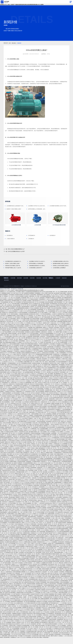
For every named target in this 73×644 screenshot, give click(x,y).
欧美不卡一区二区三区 (22, 604)
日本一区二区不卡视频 (32, 604)
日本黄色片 (57, 423)
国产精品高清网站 (33, 464)
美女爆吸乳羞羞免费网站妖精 (11, 548)
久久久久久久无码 (67, 336)
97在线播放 (5, 526)
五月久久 (70, 599)
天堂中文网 (45, 582)
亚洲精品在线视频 (36, 369)
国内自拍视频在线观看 (15, 350)
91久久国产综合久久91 (16, 299)
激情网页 (18, 503)
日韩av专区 (24, 567)
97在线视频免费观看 (61, 596)
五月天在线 (25, 515)
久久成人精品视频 (11, 549)
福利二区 (29, 304)
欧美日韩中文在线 (41, 594)
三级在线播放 (60, 590)
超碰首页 (59, 508)
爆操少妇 (43, 458)
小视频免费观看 (38, 375)
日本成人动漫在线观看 (38, 394)
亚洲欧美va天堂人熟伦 (59, 634)
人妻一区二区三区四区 (18, 435)
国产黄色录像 (45, 566)
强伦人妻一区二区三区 (47, 321)
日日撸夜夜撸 (29, 342)
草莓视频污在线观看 (50, 304)
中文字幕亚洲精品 (60, 545)
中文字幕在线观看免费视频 (57, 456)
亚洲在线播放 (3, 485)
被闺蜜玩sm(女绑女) (60, 566)
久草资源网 (38, 599)
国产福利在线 (23, 622)
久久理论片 (8, 329)
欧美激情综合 (12, 593)
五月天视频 (37, 573)
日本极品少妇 (19, 415)
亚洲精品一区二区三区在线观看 (17, 453)
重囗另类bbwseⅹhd (13, 427)
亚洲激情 (29, 307)
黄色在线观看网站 (6, 408)
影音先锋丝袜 (51, 570)
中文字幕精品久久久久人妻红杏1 (9, 450)
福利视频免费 (27, 439)
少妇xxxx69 (4, 400)
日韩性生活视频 (20, 321)
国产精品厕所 (28, 579)
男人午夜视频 (24, 307)
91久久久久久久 (20, 549)
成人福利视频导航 (45, 369)
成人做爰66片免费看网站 (35, 338)
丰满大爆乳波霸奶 (16, 310)
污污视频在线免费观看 (44, 383)
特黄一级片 (44, 593)
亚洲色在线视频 (45, 575)
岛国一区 (36, 424)
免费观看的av (66, 503)
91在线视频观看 (42, 497)
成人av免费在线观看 (63, 348)
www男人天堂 (67, 479)
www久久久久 (45, 406)
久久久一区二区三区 (68, 460)
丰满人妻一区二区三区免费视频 (36, 555)
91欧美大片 (58, 585)
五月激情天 (30, 576)
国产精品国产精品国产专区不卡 (50, 539)
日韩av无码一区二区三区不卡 (10, 375)
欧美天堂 (27, 412)
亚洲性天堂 (5, 390)
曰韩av (66, 575)
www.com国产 (68, 545)
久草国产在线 (54, 499)
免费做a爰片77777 (24, 572)
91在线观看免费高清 (33, 318)
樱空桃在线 (9, 372)
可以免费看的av (10, 396)
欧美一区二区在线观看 (37, 362)
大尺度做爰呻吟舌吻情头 (37, 354)
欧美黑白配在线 (51, 415)
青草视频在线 (39, 405)
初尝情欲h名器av (63, 441)
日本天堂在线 (62, 564)
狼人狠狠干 (9, 566)
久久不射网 (17, 466)
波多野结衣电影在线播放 (39, 524)
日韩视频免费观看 (12, 369)
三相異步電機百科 (12, 239)
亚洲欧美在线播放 (44, 326)
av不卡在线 (11, 609)
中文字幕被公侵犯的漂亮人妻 (31, 609)
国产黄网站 (33, 499)
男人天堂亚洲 (50, 399)
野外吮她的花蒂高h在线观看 (47, 505)
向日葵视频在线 (36, 494)
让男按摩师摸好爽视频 (66, 467)
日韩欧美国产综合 (67, 511)
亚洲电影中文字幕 (43, 481)
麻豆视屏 (48, 642)
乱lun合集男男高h (29, 627)
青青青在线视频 (69, 602)
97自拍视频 (5, 406)
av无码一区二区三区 (56, 408)
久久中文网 (12, 341)
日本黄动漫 (68, 494)
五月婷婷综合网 (35, 642)
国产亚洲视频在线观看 (45, 453)
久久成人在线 (37, 549)
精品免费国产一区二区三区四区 (21, 356)
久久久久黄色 (14, 487)
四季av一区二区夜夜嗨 (26, 329)
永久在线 (35, 610)
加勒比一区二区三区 (48, 457)
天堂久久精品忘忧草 (52, 414)
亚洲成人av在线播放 (15, 545)
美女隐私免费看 (8, 342)
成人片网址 (35, 509)
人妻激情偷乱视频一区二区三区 (49, 615)
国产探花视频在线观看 (48, 381)
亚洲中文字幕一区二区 (61, 405)
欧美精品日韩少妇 (23, 333)
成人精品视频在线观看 (28, 378)
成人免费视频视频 (28, 388)
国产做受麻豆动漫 (40, 557)
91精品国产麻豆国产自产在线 (37, 600)
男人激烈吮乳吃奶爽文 (32, 506)
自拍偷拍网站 (42, 493)
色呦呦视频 (51, 600)
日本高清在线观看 (35, 445)
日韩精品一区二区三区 (62, 397)
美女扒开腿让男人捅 (5, 594)
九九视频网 (43, 569)
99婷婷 (16, 479)
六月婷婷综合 (17, 357)
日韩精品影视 (38, 596)
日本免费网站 (39, 621)
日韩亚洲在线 (5, 622)
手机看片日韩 (6, 478)
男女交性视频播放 (27, 509)
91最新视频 (46, 405)
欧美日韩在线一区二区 (60, 618)
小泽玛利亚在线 (69, 351)
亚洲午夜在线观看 (58, 308)
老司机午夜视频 (69, 320)
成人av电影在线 (21, 363)
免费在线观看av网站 (59, 558)
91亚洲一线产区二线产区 (48, 558)
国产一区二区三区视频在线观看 (60, 298)
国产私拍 (34, 643)
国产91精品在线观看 (35, 324)
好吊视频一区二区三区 (68, 338)
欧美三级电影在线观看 (31, 622)
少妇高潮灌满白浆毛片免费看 (61, 563)
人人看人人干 (8, 603)
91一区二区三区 (35, 304)
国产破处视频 (36, 640)
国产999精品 (18, 366)
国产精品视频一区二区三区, (40, 378)
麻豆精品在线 (9, 621)
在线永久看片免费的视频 (61, 591)
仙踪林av (14, 628)
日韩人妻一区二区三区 (44, 633)
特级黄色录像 (19, 475)
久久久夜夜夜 (25, 383)
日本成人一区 (64, 393)
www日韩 (54, 485)
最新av (34, 508)
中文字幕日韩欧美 (12, 359)
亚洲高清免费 (16, 365)
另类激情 (61, 554)
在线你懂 (69, 427)
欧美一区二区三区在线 (60, 570)
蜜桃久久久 (15, 403)
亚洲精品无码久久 (6, 463)
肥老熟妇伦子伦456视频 (42, 607)
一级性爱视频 (27, 456)
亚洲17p (5, 618)
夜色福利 (11, 353)
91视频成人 (31, 424)
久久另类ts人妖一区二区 (51, 454)
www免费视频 (53, 597)
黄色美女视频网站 (57, 607)
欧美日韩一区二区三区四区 (34, 515)
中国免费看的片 (42, 305)
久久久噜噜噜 (41, 464)
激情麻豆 (56, 622)
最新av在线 (65, 365)
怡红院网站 (33, 365)
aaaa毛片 (55, 511)
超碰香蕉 (31, 517)
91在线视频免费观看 (41, 499)
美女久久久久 (36, 517)
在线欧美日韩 (12, 390)
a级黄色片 (31, 335)
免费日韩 (19, 383)
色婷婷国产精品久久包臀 (41, 590)
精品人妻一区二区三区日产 (51, 387)
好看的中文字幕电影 (67, 353)
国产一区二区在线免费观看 (13, 634)
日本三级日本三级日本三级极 (56, 383)
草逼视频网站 (38, 299)
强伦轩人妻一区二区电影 (7, 451)
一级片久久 (28, 347)
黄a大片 (57, 542)
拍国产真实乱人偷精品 (18, 456)
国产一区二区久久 (4, 430)
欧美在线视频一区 (44, 491)
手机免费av (18, 472)
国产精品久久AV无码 (30, 393)
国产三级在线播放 (62, 378)
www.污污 (53, 311)
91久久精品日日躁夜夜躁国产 (35, 406)
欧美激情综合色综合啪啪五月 (10, 555)
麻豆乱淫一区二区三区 (9, 479)
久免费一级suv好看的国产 (32, 481)
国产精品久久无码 (61, 533)
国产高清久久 (24, 454)
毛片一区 (5, 549)
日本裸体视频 (32, 466)
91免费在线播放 (10, 520)
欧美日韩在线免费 (51, 433)
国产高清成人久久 (20, 485)
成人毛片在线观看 (56, 493)
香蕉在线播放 (27, 374)
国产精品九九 (8, 506)
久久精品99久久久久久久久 (8, 368)
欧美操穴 (3, 603)
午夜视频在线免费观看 (64, 424)
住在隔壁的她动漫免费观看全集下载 (34, 298)
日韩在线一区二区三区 (35, 458)
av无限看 (11, 543)
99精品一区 (35, 403)
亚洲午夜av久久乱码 (53, 572)
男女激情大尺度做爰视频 (31, 473)
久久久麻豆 (5, 366)
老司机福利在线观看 (41, 366)
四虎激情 (45, 362)
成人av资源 (55, 463)
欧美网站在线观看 (11, 402)
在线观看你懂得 (52, 312)
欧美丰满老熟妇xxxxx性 (23, 487)
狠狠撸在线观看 (23, 534)
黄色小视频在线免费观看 (44, 604)
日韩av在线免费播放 (65, 588)
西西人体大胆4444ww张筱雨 (9, 563)
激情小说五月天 (48, 372)
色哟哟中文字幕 (12, 330)
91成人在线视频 (56, 321)
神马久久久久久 (26, 341)
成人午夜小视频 (12, 406)
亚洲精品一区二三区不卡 (9, 302)
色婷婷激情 (42, 304)
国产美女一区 (51, 442)
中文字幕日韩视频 (12, 509)
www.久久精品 (5, 572)
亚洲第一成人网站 (38, 476)
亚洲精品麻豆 (10, 357)
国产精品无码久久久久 (63, 624)
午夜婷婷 (10, 454)
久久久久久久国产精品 (33, 383)
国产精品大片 (57, 399)
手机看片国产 (25, 360)
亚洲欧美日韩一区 (64, 344)
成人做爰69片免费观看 (17, 469)
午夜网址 (38, 569)
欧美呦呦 (42, 543)
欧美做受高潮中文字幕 (30, 490)
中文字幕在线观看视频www (62, 368)
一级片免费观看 (18, 457)
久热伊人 (69, 622)
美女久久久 (3, 323)
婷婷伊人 (16, 438)
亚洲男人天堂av (56, 457)
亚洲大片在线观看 (4, 503)
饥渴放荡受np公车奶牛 (30, 397)
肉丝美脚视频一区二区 (8, 315)
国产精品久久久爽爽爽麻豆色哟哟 (8, 321)
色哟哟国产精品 (61, 320)
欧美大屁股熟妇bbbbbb (66, 523)
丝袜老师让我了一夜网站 (6, 612)
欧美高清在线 (8, 307)
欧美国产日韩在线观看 (40, 554)
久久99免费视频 (57, 451)
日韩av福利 (23, 396)
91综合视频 (14, 393)
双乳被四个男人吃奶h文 (22, 394)
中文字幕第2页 (16, 554)
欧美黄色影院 (19, 406)
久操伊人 (18, 618)
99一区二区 (50, 587)
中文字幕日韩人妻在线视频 (62, 476)
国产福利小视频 (29, 546)
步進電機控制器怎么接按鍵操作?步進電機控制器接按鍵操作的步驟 (14, 206)
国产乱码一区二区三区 (66, 607)
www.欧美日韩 (62, 509)
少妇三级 (19, 369)
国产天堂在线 (34, 374)
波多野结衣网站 (22, 423)
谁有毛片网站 (22, 526)
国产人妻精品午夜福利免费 (29, 625)
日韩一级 (48, 456)
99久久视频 (11, 637)
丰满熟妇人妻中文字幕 (37, 478)
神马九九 (70, 315)
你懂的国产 (11, 575)
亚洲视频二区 (40, 622)
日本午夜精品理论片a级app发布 (62, 518)
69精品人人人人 (15, 570)
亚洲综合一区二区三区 (27, 640)
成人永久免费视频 (62, 631)
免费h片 (23, 298)
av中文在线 (48, 561)
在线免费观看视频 (48, 464)
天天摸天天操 (12, 424)
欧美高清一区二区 (19, 488)
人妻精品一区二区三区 (29, 345)
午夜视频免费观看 (12, 394)
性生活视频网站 (52, 584)
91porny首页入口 (8, 403)
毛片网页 (26, 569)
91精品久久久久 (38, 323)
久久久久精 (18, 344)
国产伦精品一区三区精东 (8, 517)
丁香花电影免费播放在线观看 (52, 342)
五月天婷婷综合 (36, 430)
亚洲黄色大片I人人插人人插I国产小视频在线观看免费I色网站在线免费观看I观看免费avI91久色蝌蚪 (22, 5)
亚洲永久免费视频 (39, 551)
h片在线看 (26, 585)
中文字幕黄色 (18, 482)
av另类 (37, 490)
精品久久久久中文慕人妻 (30, 511)
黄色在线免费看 (41, 396)
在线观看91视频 (49, 396)
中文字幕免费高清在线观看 (17, 436)
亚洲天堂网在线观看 (55, 581)
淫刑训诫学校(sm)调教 (55, 506)
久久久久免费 (14, 380)
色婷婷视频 (38, 470)
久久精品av (67, 385)
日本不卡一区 (29, 479)
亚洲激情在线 (56, 360)
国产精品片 (50, 470)
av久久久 (33, 329)
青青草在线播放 (14, 320)
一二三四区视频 (63, 609)
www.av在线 (54, 378)
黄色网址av (44, 399)
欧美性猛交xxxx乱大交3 (16, 409)
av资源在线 (43, 342)
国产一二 (56, 554)
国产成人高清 (45, 448)
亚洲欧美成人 (46, 621)
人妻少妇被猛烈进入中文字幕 (20, 590)
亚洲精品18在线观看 (34, 363)
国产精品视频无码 (44, 628)
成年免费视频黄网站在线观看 (22, 314)
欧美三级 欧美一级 (11, 345)
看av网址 (36, 521)
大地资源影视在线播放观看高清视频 (43, 485)
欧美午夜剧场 (17, 417)
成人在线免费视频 (20, 412)
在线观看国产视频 (60, 341)
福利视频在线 (42, 454)
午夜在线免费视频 (11, 533)
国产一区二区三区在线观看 (67, 585)
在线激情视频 (19, 533)
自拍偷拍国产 (19, 523)
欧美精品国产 (55, 424)
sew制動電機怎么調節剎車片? (37, 273)
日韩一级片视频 (29, 384)
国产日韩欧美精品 (27, 533)
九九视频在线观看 (53, 447)
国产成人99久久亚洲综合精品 (56, 576)
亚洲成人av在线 (5, 360)
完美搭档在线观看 (20, 390)
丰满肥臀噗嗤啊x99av (60, 549)
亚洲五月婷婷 (47, 484)
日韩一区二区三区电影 (42, 511)
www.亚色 (48, 499)
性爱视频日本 (26, 458)
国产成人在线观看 (5, 467)
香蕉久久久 (55, 509)
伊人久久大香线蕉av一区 (30, 321)
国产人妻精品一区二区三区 (56, 318)
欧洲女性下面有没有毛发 (43, 447)
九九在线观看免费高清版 (46, 302)
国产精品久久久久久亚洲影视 (35, 475)
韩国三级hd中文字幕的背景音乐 (8, 458)
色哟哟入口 (55, 473)
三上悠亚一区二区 (23, 317)
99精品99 (22, 357)
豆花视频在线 (39, 591)
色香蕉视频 (44, 563)
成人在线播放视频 (22, 639)
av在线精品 (11, 466)
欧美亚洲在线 (48, 557)
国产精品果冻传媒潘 (39, 502)
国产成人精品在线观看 (47, 298)
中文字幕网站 (16, 354)
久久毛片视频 (33, 330)
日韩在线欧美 (40, 530)
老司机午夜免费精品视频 (66, 321)
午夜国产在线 (44, 579)
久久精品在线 (57, 505)
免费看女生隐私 (55, 372)
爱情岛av (11, 411)
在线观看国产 (9, 442)
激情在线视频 (52, 368)
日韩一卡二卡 (69, 378)
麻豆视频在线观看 (23, 427)
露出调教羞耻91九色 (58, 380)
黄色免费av (57, 333)
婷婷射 (13, 344)
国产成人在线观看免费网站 (40, 496)
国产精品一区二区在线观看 (15, 308)
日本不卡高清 (25, 327)
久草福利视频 (58, 621)
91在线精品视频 (4, 435)
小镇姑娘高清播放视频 (24, 320)
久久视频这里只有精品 (67, 488)
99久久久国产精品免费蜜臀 (64, 330)
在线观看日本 (5, 385)
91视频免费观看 (23, 561)
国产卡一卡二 (28, 478)
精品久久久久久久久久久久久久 (26, 371)
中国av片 (6, 602)
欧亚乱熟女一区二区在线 (6, 521)
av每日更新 (61, 639)
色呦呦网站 (65, 314)
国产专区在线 (58, 435)
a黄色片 (18, 563)
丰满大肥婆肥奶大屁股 (21, 481)
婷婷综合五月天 (4, 359)
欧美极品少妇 (5, 318)
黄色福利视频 (12, 503)
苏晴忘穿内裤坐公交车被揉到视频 (21, 564)
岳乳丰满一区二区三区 (8, 356)
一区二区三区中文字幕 (16, 640)
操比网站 (49, 378)
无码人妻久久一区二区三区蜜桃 (27, 554)
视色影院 (66, 615)
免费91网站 (32, 302)
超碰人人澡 (15, 423)
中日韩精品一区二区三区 (50, 394)
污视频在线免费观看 (6, 399)
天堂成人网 (35, 429)
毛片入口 (8, 581)
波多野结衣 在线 (57, 470)
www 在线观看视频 (64, 453)
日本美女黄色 (44, 515)
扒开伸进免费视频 (11, 610)
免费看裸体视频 (42, 311)
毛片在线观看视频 (43, 460)
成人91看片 (47, 402)
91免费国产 (46, 625)
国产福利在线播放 (7, 569)
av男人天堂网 (45, 299)
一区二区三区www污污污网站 (64, 454)
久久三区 (23, 627)
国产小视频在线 (43, 461)
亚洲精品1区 (14, 441)
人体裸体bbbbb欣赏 (45, 494)
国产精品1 (56, 487)
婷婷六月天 (6, 415)
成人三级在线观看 (37, 558)
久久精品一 (46, 476)
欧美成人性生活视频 (30, 385)
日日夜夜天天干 (5, 350)
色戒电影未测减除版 (20, 552)
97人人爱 (25, 406)
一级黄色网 (34, 484)
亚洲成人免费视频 (31, 561)
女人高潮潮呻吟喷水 (47, 347)
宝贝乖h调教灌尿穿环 (56, 436)
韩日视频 (20, 642)
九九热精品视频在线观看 (14, 602)
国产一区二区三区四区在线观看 (57, 479)
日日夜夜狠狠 (69, 572)
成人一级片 (33, 457)
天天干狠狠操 (18, 499)
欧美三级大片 (50, 423)
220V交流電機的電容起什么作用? (63, 252)
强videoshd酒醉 (61, 429)
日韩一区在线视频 (24, 496)
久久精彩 (23, 433)
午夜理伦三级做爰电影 (44, 350)
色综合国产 (6, 497)
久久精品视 (52, 542)
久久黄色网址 (6, 453)
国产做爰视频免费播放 (25, 336)
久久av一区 (63, 520)
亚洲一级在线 (52, 491)
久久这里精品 (52, 476)
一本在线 (23, 563)
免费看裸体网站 (55, 371)
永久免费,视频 (7, 567)
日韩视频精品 (70, 394)
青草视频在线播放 (16, 307)
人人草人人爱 (54, 561)
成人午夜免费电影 (29, 351)
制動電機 (32, 284)
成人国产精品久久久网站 (39, 545)
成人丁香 (53, 469)
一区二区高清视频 (19, 368)
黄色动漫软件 (24, 362)
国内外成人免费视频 (45, 430)
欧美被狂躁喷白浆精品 (68, 633)
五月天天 (45, 555)
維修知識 (64, 284)
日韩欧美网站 (36, 491)
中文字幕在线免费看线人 (46, 320)
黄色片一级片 (53, 575)
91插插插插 (22, 354)
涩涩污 (34, 557)
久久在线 (27, 531)
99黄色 (33, 409)
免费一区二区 (19, 341)
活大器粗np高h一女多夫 (7, 613)
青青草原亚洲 (9, 365)
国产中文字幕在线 (15, 336)
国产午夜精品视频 (41, 537)
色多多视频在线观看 (52, 412)
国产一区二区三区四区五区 (50, 418)
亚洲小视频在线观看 (59, 460)
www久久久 (51, 435)
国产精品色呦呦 (62, 572)
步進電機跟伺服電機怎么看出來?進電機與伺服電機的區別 (57, 206)
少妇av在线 (21, 374)
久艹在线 (46, 622)
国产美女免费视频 (54, 604)
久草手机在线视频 (14, 374)
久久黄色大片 (66, 584)
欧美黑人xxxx (47, 411)
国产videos (18, 402)
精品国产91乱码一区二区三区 (51, 530)
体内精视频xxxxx (14, 594)
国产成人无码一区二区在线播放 (16, 439)
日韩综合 (51, 384)
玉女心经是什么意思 (45, 517)
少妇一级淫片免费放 (67, 411)
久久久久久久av (4, 609)
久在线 (61, 579)
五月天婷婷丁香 (31, 432)
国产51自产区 (5, 333)
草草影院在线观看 (31, 590)
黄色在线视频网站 (4, 301)
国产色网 (53, 500)
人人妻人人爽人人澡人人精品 (58, 524)
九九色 (29, 505)
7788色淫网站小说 (34, 442)
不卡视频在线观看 (66, 435)
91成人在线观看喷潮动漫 (50, 374)
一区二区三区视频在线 (28, 491)
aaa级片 (10, 435)
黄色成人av (59, 478)
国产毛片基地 (62, 494)
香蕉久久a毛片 (64, 399)
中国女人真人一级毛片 (55, 536)
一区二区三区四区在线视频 (38, 518)
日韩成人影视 (41, 418)
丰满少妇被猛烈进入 (19, 530)
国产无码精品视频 (8, 496)
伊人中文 (34, 332)
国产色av (40, 603)
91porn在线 (22, 636)
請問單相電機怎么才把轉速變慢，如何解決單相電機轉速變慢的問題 (36, 209)
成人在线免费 (38, 312)
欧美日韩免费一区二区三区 (52, 569)
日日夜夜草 (24, 621)
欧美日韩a (63, 333)
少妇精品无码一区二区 (49, 390)
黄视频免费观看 (58, 488)
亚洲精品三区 (11, 445)
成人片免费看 (47, 314)
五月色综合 (43, 377)
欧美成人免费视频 (50, 527)
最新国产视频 (59, 338)
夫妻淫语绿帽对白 (43, 414)
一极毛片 (4, 566)
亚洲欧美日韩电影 (6, 336)
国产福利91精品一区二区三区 (51, 348)
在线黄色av (66, 496)
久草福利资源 (62, 442)
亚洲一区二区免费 (34, 368)
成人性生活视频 (8, 554)
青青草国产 (51, 333)
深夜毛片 (19, 324)
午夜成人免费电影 (60, 500)
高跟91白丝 (63, 427)
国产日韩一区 (13, 464)
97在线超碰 (58, 350)
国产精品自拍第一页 (40, 385)
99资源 (17, 385)
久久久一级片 (22, 384)
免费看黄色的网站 (14, 497)
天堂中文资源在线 (64, 552)
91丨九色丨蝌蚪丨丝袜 (8, 534)
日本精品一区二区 (26, 409)
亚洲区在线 (27, 390)
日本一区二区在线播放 (5, 607)
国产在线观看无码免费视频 (28, 299)
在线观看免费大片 (20, 581)
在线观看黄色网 (18, 305)
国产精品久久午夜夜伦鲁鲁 (31, 530)
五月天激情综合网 (11, 298)
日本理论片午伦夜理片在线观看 (61, 384)
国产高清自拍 (27, 301)
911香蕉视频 (42, 624)
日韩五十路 (64, 514)
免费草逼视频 (16, 636)
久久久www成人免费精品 (62, 597)
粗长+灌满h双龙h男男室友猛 (28, 588)
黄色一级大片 (55, 332)
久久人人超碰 (13, 360)
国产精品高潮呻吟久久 (30, 599)
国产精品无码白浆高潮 (27, 308)
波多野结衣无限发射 (13, 414)
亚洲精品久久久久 (4, 317)
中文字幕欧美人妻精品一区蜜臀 (19, 603)
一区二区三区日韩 (52, 351)
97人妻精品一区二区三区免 (23, 348)
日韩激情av (7, 397)
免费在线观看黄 (11, 314)
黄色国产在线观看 (41, 610)
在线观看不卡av (28, 332)
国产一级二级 (24, 602)
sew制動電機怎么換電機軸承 (60, 273)
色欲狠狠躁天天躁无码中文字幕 (53, 427)
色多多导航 (51, 299)
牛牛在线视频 (32, 470)
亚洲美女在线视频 (51, 496)
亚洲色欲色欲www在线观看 (48, 359)
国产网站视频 (3, 447)
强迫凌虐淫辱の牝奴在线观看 (21, 633)
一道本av (52, 430)
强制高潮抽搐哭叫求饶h (60, 475)
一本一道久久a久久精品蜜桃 (14, 304)
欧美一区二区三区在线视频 (38, 308)
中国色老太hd (56, 587)
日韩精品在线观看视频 (49, 357)
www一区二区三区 (22, 643)
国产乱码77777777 (36, 505)
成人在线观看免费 (8, 391)
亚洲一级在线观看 (30, 476)
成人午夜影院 (69, 429)
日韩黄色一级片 (44, 391)
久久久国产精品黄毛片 (16, 600)
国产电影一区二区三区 (66, 484)
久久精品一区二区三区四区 (65, 517)
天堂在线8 (32, 485)
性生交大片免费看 (20, 330)
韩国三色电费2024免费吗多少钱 (55, 363)
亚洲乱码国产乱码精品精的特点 (48, 503)
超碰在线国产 (60, 615)
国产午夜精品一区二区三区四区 (54, 636)
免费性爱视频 (50, 482)
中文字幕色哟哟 (21, 393)
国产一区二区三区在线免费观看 (25, 429)
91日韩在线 (63, 472)
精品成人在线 (36, 344)
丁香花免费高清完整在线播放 (36, 381)
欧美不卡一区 (37, 634)
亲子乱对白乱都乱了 (32, 427)
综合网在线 (9, 311)
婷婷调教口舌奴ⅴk (52, 514)
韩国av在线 (15, 378)
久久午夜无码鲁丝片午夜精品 (13, 447)
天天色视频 (18, 298)
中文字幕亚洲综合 (61, 323)
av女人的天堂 (69, 333)
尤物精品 (50, 473)
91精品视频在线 (65, 408)
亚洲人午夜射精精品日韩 (50, 534)
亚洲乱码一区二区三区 (36, 450)
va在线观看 (61, 578)
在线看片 (51, 450)
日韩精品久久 (61, 406)
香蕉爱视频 (20, 375)
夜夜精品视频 (36, 342)
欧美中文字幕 (36, 453)
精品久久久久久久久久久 (60, 366)
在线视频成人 (40, 523)
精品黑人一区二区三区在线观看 (21, 536)
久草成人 (68, 329)
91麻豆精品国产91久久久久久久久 (40, 307)
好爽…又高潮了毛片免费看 (21, 593)
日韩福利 (22, 350)
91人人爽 (23, 591)
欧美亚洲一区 (56, 551)
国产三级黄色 (38, 415)
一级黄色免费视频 (35, 420)
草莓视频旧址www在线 (19, 502)
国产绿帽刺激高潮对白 (67, 304)
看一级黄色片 (65, 603)
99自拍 (40, 388)
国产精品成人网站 (68, 463)
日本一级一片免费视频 (34, 482)
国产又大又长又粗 (48, 543)
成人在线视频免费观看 (31, 405)
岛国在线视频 (68, 634)
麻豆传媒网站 (51, 307)
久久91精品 (35, 636)
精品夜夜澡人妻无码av (11, 512)
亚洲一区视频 (22, 594)
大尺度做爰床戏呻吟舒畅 (31, 637)
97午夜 (38, 330)
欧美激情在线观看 (19, 301)
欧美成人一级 (43, 330)
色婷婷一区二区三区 (40, 561)
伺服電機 (39, 284)
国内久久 (39, 359)
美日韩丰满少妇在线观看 (26, 447)
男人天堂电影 (15, 335)
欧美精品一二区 (52, 338)
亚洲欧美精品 (4, 587)
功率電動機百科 (33, 236)
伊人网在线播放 (21, 551)
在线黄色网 (60, 463)
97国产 (29, 454)
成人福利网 (16, 534)
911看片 (14, 338)
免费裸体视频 (36, 351)
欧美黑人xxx (8, 436)
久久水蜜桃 (63, 506)
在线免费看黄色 (44, 351)
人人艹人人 (48, 548)
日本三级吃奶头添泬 (30, 551)
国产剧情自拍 (69, 594)
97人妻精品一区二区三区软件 (24, 450)
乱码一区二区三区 (29, 453)
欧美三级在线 (6, 604)
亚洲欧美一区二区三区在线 (10, 383)
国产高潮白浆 (18, 323)
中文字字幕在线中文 (44, 597)
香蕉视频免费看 (6, 585)
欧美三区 (45, 606)
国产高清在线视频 (20, 338)
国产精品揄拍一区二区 (54, 326)
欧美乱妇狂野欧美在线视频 (51, 630)
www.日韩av (54, 624)
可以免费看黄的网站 (60, 433)
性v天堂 (60, 633)
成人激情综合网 (26, 537)
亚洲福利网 (6, 527)
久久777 (17, 610)
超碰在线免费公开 (57, 324)
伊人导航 (37, 302)
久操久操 (19, 339)
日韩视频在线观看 (61, 412)
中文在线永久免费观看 (32, 497)
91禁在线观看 (22, 476)
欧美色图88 (62, 305)
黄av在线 (41, 585)
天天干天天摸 (69, 520)
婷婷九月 (46, 384)
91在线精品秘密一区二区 (66, 540)
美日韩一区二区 (22, 479)
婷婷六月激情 (23, 342)
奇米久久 (41, 640)
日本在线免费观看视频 (28, 469)
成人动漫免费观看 (32, 315)
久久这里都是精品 (52, 508)
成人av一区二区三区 (65, 546)
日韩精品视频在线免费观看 (28, 415)
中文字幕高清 (40, 484)
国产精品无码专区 (66, 396)
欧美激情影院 (69, 357)
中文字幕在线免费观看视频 (63, 537)
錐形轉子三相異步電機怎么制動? (14, 209)
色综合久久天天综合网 (41, 353)
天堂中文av (8, 624)
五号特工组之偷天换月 (37, 400)
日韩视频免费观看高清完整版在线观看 (44, 360)
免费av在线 (14, 429)
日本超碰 (32, 527)
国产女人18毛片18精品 (61, 317)
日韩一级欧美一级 (57, 396)
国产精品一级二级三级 (48, 526)
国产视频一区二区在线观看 (28, 323)
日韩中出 (16, 560)
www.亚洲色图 (25, 408)
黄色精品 (27, 302)
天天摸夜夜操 (67, 391)
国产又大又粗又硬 (36, 579)
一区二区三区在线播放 (32, 603)
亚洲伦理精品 (33, 301)
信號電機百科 (54, 236)
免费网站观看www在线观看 (30, 548)
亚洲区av (47, 542)
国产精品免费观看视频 (31, 607)
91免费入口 (17, 396)
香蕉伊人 (50, 332)
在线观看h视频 (50, 353)
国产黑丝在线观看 (29, 558)
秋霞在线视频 (64, 451)
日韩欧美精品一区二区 (48, 356)
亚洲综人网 (62, 377)
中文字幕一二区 (15, 596)
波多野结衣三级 (49, 521)
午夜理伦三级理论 (36, 451)
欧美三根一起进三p (13, 616)
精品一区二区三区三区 (52, 429)
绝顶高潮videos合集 (24, 438)
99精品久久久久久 (28, 436)
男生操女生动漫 (51, 315)
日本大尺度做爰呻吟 (13, 317)
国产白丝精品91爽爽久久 (22, 464)
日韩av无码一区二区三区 (6, 596)
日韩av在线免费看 (7, 429)
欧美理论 (66, 307)
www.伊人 (36, 414)
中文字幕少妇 (55, 579)
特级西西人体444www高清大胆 (48, 596)
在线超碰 (56, 578)
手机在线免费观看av (13, 333)
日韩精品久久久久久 (12, 420)
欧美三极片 (16, 418)
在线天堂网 (16, 493)
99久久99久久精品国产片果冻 (46, 344)
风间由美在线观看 (50, 554)
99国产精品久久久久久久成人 (55, 628)
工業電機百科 (33, 239)
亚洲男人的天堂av (56, 302)
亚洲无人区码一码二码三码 (24, 380)
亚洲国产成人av (65, 369)
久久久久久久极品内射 (31, 396)
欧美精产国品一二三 (17, 326)
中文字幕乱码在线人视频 (18, 490)
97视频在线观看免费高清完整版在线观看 (45, 466)
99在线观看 (11, 301)
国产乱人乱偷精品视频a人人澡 (35, 356)
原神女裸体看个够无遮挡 (6, 335)
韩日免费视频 (63, 581)
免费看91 (65, 600)
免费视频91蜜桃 (57, 381)
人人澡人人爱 (41, 552)
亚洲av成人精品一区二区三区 (53, 497)
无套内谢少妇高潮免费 (49, 602)
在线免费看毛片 (29, 357)
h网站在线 (61, 569)
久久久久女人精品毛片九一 (54, 606)
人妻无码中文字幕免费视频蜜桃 (46, 339)
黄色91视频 (65, 621)
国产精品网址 (16, 514)
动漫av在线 (40, 637)
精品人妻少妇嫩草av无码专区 (29, 542)
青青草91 (52, 369)
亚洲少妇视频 (42, 612)
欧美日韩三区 (14, 363)
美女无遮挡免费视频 (19, 332)
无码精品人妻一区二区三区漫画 (55, 336)
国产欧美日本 (4, 634)
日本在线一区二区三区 (51, 533)
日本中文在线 (19, 587)
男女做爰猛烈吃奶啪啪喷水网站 (46, 490)
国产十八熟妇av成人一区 (53, 329)
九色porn (27, 485)
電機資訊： (51, 284)
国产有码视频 (28, 581)
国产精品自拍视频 (64, 347)
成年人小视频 (69, 606)
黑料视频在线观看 (21, 478)
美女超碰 (22, 351)
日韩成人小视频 (35, 454)
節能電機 (26, 284)
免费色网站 (16, 526)
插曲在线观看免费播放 (68, 466)
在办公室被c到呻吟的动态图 (28, 606)
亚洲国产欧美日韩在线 (27, 575)
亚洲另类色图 (16, 496)
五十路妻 (70, 430)
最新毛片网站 (11, 385)
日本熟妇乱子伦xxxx (61, 613)
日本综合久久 (58, 390)
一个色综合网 (41, 509)
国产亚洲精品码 (59, 466)
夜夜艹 (6, 411)
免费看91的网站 (49, 458)
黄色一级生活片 (51, 461)
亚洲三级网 (58, 354)
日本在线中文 (35, 493)
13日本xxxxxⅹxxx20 (45, 573)
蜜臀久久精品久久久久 (49, 445)
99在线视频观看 (10, 524)
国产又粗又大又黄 (11, 472)
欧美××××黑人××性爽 (29, 549)
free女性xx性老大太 (33, 487)
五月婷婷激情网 (39, 625)
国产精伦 (66, 554)
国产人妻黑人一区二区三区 (27, 417)
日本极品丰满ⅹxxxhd (41, 500)
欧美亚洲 (62, 567)
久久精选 (6, 593)
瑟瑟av (54, 432)
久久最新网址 (44, 549)
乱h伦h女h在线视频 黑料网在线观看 (51, 567)
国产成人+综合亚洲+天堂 (34, 570)
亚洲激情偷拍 (53, 573)
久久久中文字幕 (16, 372)
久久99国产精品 (24, 377)
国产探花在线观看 (62, 561)
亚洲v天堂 (19, 360)
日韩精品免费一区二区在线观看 (51, 639)
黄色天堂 (57, 442)
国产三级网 (69, 442)
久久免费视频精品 (64, 360)
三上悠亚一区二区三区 (8, 494)
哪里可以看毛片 (55, 642)
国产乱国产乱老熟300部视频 (59, 421)
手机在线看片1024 (11, 579)
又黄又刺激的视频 (42, 429)
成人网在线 (10, 417)
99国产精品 (28, 354)
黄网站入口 (46, 333)
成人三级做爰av (26, 457)
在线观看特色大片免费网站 (67, 457)
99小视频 (11, 526)
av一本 (58, 432)
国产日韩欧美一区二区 (30, 560)
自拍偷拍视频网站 (25, 310)
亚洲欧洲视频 (27, 368)
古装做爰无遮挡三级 (64, 326)
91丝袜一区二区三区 (23, 335)
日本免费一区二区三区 (19, 615)
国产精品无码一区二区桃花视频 (34, 613)
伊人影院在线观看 (4, 353)
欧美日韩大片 (56, 540)
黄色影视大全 (67, 639)
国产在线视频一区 (54, 441)
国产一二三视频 (55, 347)
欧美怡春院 (37, 543)
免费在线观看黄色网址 (66, 582)
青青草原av (30, 448)
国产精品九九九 (43, 363)
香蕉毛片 (38, 377)
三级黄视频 (30, 333)
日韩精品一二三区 (9, 493)
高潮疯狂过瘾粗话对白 (63, 539)
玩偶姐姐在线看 (61, 531)
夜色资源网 (7, 363)
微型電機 (45, 284)
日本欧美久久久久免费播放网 (30, 435)
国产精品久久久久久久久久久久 (44, 444)
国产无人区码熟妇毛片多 (35, 310)
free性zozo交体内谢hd (24, 365)
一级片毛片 (10, 502)
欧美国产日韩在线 (30, 566)
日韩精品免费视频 (43, 487)
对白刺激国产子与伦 (20, 508)
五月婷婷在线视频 (45, 341)
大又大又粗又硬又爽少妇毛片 (64, 418)
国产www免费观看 (40, 397)
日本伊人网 (36, 624)
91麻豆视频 (56, 356)
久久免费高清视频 (45, 441)
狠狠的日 (51, 622)
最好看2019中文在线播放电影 (31, 460)
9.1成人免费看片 (60, 438)
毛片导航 (32, 631)
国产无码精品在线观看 (26, 400)
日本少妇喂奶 (66, 478)
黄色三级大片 (40, 639)
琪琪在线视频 (44, 470)
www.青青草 (25, 424)
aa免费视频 (54, 439)
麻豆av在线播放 (43, 412)
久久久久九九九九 (11, 587)
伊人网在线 (44, 388)
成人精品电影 (51, 585)
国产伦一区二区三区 (26, 630)
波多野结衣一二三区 (45, 512)
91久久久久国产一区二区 (60, 339)
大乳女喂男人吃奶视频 (68, 318)
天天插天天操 (5, 575)
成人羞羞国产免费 (46, 371)
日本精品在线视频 (9, 615)
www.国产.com (11, 482)
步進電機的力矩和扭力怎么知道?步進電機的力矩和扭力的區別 (36, 206)
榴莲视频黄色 (40, 301)
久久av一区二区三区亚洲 (45, 345)
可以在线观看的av (54, 564)
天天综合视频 (50, 515)
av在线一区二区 (18, 445)
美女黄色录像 (3, 610)
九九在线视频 (22, 385)
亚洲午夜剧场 (13, 539)
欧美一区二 (42, 387)
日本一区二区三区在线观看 (48, 475)
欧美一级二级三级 (52, 388)
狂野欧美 (32, 312)
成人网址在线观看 (6, 597)
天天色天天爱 (63, 432)
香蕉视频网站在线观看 (26, 369)
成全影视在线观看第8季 (15, 381)
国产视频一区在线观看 (19, 558)
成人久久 (10, 551)
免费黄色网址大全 (20, 397)
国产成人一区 (12, 366)
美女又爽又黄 (27, 375)
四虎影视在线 (12, 508)
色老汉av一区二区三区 (49, 616)
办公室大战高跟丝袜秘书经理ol (29, 366)
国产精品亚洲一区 (10, 323)
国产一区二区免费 (23, 506)
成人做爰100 (48, 631)
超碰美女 (45, 329)
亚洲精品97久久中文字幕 (37, 539)
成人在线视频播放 (48, 551)
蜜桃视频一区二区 (26, 578)
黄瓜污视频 (39, 643)
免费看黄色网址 (8, 433)
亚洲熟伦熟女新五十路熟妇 (32, 552)
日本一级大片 (20, 509)
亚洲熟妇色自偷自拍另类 (65, 527)
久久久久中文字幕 (9, 560)
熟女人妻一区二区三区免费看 (35, 582)
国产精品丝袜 (65, 470)
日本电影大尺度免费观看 (41, 588)
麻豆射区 (29, 451)
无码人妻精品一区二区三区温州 (63, 469)
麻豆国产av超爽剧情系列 (30, 353)
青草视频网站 (62, 371)
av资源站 (61, 612)
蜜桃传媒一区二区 (55, 557)
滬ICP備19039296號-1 (64, 292)
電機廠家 (23, 292)
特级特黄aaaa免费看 (40, 317)
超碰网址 (32, 421)
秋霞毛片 (49, 436)
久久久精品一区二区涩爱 (35, 536)
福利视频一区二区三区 (18, 353)
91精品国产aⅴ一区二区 (46, 467)
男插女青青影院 (64, 362)
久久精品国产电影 (11, 485)
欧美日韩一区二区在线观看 (13, 351)
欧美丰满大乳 (16, 342)
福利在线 (16, 451)
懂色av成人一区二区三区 (44, 506)
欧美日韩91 (25, 305)
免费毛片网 (7, 448)
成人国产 (47, 479)
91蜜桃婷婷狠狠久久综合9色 (58, 385)
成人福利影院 (58, 304)
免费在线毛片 (44, 338)
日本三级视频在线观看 (34, 531)
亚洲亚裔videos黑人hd (14, 318)
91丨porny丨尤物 (62, 622)
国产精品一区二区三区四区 (15, 430)
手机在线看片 (40, 411)
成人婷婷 (46, 640)
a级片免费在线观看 (52, 481)
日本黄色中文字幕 (57, 603)
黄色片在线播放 (58, 600)
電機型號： (6, 284)
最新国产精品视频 (12, 339)
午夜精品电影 (13, 604)
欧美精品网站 (58, 640)
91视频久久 (46, 318)
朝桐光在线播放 (25, 381)
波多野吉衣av (22, 414)
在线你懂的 (44, 415)
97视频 (19, 582)
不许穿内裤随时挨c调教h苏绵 (14, 529)
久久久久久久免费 (50, 594)
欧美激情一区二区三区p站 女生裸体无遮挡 (47, 327)
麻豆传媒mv (3, 396)
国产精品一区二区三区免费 (8, 499)
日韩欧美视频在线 (20, 511)
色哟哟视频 (3, 579)
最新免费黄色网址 (32, 523)
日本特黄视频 (25, 517)
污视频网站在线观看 (15, 377)
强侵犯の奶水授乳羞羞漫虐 (46, 324)
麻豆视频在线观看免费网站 (63, 534)
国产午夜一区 (67, 341)
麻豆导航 (59, 514)
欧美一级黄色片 (20, 345)
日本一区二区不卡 (17, 433)
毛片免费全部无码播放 (8, 625)
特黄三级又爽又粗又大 (10, 511)
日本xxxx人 (21, 548)
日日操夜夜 (68, 549)
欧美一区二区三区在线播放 (52, 612)
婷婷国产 (38, 508)
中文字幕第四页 (13, 484)
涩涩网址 (4, 515)
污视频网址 (48, 624)
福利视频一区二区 (26, 339)
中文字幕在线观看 (27, 642)
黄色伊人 (20, 378)
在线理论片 (69, 299)
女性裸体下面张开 (6, 384)
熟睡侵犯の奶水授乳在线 (50, 397)
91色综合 (12, 536)
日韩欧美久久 (64, 505)
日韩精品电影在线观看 (68, 458)
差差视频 (27, 338)
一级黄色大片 (26, 421)
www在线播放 (59, 503)
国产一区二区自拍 (37, 448)
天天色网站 (56, 375)
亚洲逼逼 (46, 600)
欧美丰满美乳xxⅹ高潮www (48, 546)
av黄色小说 (3, 561)
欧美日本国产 (9, 326)
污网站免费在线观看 (63, 599)
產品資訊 (14, 43)
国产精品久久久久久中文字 (24, 616)
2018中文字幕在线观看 (46, 469)
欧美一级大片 (14, 624)
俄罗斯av (42, 314)
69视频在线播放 (13, 467)
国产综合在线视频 (17, 613)
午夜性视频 (38, 512)
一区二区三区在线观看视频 (22, 612)
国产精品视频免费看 (48, 421)
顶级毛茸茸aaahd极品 (40, 631)
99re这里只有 (22, 560)
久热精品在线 (10, 305)
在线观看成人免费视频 (51, 420)
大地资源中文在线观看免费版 (23, 631)
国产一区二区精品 (39, 348)
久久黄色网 (27, 527)
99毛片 (56, 301)
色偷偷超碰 (29, 467)
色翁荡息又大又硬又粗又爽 (36, 488)
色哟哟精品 (29, 643)
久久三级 (64, 414)
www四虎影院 (21, 531)
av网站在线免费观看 (12, 518)
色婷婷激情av (33, 537)
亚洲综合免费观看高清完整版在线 (29, 359)
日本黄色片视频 (44, 451)
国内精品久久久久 (4, 427)
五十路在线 (12, 415)
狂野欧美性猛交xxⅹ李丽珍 (26, 545)
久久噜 (46, 552)
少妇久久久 (49, 305)
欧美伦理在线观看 (49, 308)
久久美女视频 (28, 636)
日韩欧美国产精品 (30, 512)
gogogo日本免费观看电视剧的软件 (14, 542)
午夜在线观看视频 (66, 415)
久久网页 (68, 420)
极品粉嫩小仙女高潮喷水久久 (49, 478)
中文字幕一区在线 (17, 500)
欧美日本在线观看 (20, 302)
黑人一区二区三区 (54, 402)
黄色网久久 (54, 631)
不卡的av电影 (60, 335)
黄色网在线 (57, 546)
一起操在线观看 (16, 391)
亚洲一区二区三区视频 (33, 633)
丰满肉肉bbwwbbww (6, 476)
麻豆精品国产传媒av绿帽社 (60, 299)
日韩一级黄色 (9, 354)
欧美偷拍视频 (17, 591)
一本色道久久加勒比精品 (48, 375)
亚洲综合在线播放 (58, 515)
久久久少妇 (13, 481)
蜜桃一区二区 (28, 508)
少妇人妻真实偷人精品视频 (14, 540)
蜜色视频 (19, 359)
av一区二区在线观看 (6, 344)
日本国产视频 (59, 485)
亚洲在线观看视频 (17, 578)
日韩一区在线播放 (52, 438)
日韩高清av (37, 412)
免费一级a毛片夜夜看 (20, 473)
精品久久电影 (34, 456)
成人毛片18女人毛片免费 (18, 460)
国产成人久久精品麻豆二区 (63, 312)
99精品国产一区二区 (20, 579)
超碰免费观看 (4, 461)
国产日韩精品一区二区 (49, 301)
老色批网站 (51, 640)
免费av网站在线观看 (6, 619)
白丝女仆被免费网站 (61, 374)
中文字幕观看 (63, 329)
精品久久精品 (52, 566)
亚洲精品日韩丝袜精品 (31, 639)
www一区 (2, 523)
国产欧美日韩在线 (33, 327)
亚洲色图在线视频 (38, 421)
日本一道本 (20, 557)
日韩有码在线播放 (39, 390)
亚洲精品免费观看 (63, 332)
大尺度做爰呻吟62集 (8, 558)
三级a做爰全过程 (26, 411)
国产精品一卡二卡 (66, 436)
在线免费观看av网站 (33, 585)
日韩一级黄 (65, 473)
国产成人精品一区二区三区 (60, 637)
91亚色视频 (52, 350)
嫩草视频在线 (29, 344)
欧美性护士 (16, 546)
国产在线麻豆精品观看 (50, 545)
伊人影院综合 (43, 423)
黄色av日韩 (54, 323)
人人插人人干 (67, 558)
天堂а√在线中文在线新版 (17, 569)
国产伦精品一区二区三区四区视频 (10, 347)
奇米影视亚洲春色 (4, 466)
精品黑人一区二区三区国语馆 (27, 573)
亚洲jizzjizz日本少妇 (7, 606)
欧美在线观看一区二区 (61, 394)
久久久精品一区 (63, 497)
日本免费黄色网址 (56, 444)
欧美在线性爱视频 (22, 451)
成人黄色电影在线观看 (14, 572)
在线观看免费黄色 (64, 587)
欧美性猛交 (53, 354)
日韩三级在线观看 (52, 593)
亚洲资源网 (48, 524)
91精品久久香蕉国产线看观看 (33, 423)
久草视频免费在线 (58, 458)
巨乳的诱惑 (16, 584)
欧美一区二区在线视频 (60, 616)
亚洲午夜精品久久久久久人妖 (61, 461)
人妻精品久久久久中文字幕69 (13, 362)
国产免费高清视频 (26, 324)
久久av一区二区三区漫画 (67, 426)
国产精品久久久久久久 (36, 347)
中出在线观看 (3, 460)
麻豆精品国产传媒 (18, 625)
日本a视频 (30, 394)
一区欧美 (20, 461)
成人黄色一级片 (35, 529)
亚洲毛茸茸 (9, 515)
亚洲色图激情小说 (6, 388)
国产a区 (33, 399)
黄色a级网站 (14, 432)
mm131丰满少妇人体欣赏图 (6, 418)
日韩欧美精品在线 (43, 336)
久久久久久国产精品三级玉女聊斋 (41, 576)
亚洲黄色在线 (5, 424)
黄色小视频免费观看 (38, 333)
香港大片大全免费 (23, 448)
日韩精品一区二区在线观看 (12, 405)
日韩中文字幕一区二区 (62, 593)
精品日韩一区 (16, 442)
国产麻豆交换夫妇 (27, 587)
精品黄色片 (52, 341)
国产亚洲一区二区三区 (65, 542)
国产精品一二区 (41, 630)
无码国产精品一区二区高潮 (17, 388)
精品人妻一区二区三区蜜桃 (66, 502)
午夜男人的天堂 (53, 335)
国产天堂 (5, 540)
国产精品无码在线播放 (60, 445)
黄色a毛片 (32, 390)
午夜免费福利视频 (29, 402)
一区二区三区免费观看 (38, 357)
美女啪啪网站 (34, 411)
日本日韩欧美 (47, 523)
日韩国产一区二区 (36, 503)
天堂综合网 (13, 597)
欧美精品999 (32, 320)
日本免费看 (60, 573)
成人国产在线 (61, 387)
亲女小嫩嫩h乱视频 (67, 576)
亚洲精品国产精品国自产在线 (7, 591)
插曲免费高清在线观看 (35, 341)
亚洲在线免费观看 (40, 534)
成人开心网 (41, 318)
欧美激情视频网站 (59, 307)
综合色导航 (52, 621)
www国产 (56, 526)
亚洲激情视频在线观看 (30, 563)
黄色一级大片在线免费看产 (45, 424)
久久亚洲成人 (68, 438)
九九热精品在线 (43, 482)
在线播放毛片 (14, 643)
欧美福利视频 (49, 610)
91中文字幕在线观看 (50, 518)
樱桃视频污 (4, 369)
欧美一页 (46, 585)
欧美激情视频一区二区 (42, 315)
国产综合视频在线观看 (52, 330)
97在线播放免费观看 (22, 432)
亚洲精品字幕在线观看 (61, 311)
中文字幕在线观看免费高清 (6, 500)
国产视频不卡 (8, 387)
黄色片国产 (61, 604)
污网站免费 (66, 301)
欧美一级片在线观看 (19, 524)
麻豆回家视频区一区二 (5, 432)
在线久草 (46, 584)
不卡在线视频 (3, 402)
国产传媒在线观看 (46, 323)
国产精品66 (8, 491)
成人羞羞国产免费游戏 (30, 615)
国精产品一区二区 (6, 576)
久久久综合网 (65, 354)
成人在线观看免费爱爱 (34, 391)
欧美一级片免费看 (49, 380)
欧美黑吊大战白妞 (54, 494)
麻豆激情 (19, 312)
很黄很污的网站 (32, 377)
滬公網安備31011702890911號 (32, 292)
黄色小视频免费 (60, 575)
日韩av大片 (50, 511)
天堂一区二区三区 (66, 628)
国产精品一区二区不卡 (45, 426)
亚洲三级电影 (19, 408)
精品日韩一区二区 (37, 371)
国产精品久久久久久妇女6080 (65, 530)
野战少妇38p (48, 385)
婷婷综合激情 (12, 552)
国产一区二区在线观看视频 (54, 362)
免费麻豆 (63, 536)
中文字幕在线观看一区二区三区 (56, 448)
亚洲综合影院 (23, 514)
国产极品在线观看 (48, 502)
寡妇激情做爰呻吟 (26, 312)
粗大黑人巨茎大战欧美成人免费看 (28, 372)
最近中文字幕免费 (23, 584)
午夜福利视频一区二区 (5, 320)
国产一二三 (25, 475)
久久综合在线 (27, 488)
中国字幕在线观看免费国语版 (35, 593)
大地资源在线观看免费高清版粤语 (18, 463)
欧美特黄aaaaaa (48, 509)
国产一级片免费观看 (46, 409)
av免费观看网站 (22, 566)
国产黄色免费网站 (42, 456)
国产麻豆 (10, 490)
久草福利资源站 (7, 570)
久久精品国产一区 (29, 524)
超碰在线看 (13, 581)
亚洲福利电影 (55, 305)
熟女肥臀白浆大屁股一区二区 (58, 345)
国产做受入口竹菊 (28, 518)
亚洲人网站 (7, 412)
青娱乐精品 (56, 377)
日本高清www (66, 555)
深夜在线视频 (17, 315)
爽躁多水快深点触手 (35, 326)
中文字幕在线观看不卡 (40, 527)
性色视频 (52, 618)
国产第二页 (13, 412)
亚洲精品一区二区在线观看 (33, 387)
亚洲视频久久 (59, 415)
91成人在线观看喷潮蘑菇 (43, 435)
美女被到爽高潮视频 (18, 543)
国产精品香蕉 (23, 444)
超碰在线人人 (42, 521)
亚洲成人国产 (51, 549)
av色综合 (7, 374)
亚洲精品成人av (40, 372)
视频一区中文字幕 (60, 491)
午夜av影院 (5, 637)
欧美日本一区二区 (28, 610)
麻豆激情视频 (45, 312)
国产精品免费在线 (39, 432)
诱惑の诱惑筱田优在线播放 (53, 588)
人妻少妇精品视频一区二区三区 (19, 311)
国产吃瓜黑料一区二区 (9, 488)
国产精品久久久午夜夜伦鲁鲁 (14, 400)
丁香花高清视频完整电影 (49, 591)
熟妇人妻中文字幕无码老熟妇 (11, 371)
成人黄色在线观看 (45, 310)
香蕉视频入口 (59, 365)
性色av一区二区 (43, 529)
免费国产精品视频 (55, 409)
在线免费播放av (24, 540)
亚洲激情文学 (43, 436)
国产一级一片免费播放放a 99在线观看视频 (62, 610)
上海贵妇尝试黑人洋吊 (10, 523)
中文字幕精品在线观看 (33, 305)
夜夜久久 (66, 310)
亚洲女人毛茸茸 (50, 366)
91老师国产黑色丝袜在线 (27, 619)
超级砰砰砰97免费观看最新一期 (18, 607)
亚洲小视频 (6, 341)
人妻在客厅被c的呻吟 (42, 540)
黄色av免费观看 (47, 400)
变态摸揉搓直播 (53, 310)
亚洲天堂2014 (18, 517)
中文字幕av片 (39, 329)
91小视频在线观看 (17, 606)
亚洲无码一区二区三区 (42, 332)
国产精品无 (13, 397)
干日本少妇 (61, 301)
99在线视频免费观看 (31, 514)
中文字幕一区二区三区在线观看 (27, 596)
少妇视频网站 (66, 485)
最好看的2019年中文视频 (65, 402)
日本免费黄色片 (58, 353)
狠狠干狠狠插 (42, 642)
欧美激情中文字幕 (11, 618)
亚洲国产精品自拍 (52, 627)
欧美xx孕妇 (57, 582)
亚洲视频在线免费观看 (23, 470)
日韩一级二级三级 (47, 463)
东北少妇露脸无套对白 (17, 491)
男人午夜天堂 (5, 616)
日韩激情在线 (26, 461)
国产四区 (24, 430)
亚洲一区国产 (57, 369)
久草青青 (57, 594)
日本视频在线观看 (36, 467)
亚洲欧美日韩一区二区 (46, 408)
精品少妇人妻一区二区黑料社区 (55, 555)
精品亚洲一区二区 (51, 529)
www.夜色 (51, 451)
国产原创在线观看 (61, 420)
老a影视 (19, 441)
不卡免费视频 (69, 464)
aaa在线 (9, 441)
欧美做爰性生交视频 (68, 590)
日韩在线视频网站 (57, 464)
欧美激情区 (34, 630)
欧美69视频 (64, 390)
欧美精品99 (63, 482)
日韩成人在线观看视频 (60, 357)
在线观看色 (37, 314)
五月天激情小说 (23, 576)
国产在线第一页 (50, 634)
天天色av (31, 314)
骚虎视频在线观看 (31, 534)
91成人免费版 (18, 520)
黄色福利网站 (7, 643)
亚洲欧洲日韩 (38, 578)
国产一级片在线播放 (42, 438)
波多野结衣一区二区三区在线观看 (41, 335)
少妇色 (21, 610)
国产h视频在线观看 (52, 531)
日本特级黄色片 (41, 380)
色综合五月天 (38, 409)
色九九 (48, 500)
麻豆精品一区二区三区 (44, 403)
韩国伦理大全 (50, 377)
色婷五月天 (10, 584)
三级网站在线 (44, 627)
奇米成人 (70, 400)
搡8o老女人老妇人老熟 (60, 602)
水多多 (5, 456)
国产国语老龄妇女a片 (54, 609)
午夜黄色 (60, 511)
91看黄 (23, 402)
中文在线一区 (21, 624)
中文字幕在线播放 (12, 324)
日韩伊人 (38, 320)
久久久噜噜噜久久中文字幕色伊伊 (36, 584)
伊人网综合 (39, 321)
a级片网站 (42, 393)
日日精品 (56, 521)
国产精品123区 (31, 317)
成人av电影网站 (16, 454)
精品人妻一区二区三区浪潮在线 (15, 421)
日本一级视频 (57, 482)
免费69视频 (60, 327)
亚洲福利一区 (19, 424)
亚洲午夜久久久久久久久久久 (33, 426)
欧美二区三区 (43, 420)
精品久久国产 (57, 344)
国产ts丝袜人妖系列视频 (65, 375)
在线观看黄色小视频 (64, 372)
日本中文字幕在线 (26, 499)
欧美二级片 (35, 388)
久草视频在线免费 (17, 411)
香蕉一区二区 (32, 360)
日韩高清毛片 (5, 508)
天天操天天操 (51, 391)
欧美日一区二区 (24, 315)
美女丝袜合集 (61, 310)
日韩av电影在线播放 (39, 602)
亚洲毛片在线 (25, 441)
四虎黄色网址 (52, 405)
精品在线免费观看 (24, 318)
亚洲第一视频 (51, 582)
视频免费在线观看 (67, 327)
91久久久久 (43, 634)
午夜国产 (13, 408)
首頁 (10, 43)
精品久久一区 (37, 469)
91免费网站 (62, 594)
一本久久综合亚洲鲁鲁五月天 (63, 439)
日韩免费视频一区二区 (12, 461)
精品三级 (50, 579)
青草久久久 (63, 302)
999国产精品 (20, 539)
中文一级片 (65, 308)
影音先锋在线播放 (35, 339)
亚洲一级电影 (69, 445)
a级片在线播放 (3, 305)
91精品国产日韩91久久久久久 (61, 430)
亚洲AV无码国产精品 (22, 505)
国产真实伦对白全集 (63, 521)
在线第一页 (31, 496)
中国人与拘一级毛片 (44, 368)
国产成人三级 (63, 409)
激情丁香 (40, 581)
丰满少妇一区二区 (31, 621)
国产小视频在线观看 (50, 520)
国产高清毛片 (59, 584)
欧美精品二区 (22, 546)
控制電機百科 (11, 236)
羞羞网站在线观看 (53, 406)
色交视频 (67, 536)
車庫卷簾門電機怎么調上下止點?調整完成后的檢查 (14, 273)
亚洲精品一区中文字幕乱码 (35, 441)
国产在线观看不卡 (25, 391)
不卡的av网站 (46, 618)
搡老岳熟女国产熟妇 (13, 642)
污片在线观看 (66, 363)
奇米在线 (14, 612)
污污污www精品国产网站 (16, 588)
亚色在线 (37, 393)
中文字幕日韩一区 (21, 597)
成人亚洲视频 (65, 350)
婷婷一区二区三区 (16, 329)
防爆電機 (13, 284)
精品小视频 (29, 430)
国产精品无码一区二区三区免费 (14, 327)
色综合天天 (4, 509)
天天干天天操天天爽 (66, 324)
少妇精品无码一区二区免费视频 (61, 450)
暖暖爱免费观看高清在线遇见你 (64, 417)
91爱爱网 (24, 613)
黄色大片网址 (45, 450)
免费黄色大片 (3, 298)
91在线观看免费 (69, 433)
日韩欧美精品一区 (33, 418)
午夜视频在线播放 (69, 578)
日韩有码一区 (39, 457)
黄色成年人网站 (14, 384)
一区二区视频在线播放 (64, 526)
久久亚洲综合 (50, 487)
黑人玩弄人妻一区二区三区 (25, 493)
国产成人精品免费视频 (63, 447)
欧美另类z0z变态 (22, 426)
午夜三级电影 (28, 597)
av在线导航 (4, 445)
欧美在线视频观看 (29, 414)
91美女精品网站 (42, 433)
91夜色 (42, 445)
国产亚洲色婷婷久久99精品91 (53, 472)
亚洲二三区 (62, 560)
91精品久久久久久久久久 (61, 315)
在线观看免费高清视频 (5, 600)
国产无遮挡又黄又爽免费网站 (9, 599)
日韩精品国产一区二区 (42, 473)
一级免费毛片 (30, 602)
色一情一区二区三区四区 (31, 594)
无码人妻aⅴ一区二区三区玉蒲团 (65, 499)
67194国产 (37, 345)
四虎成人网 (5, 590)
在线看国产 (38, 399)
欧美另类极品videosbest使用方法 (13, 630)
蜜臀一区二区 (59, 388)
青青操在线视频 (52, 613)
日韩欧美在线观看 (40, 542)
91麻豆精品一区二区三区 (7, 537)
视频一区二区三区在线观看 (37, 616)
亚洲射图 (31, 412)
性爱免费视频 (22, 347)
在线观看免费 (60, 625)
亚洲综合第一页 (44, 508)
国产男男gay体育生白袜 (56, 411)
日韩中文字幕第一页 (17, 515)
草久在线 (46, 572)
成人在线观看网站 (43, 442)
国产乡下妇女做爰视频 (32, 311)
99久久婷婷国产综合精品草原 (9, 312)
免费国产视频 (51, 488)
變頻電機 (19, 284)
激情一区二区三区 (18, 537)
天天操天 (30, 362)
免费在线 (48, 311)
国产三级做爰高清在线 (56, 426)
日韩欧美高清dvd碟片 (31, 444)
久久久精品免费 (21, 484)
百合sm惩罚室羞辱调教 (56, 314)
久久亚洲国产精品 (42, 636)
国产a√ (32, 375)
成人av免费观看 (59, 496)
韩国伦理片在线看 (28, 624)
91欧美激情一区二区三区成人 (48, 365)
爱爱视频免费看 (64, 400)
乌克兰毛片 (70, 609)
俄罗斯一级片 (56, 502)
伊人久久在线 (22, 405)
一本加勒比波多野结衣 (47, 603)
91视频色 (56, 527)
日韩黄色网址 (6, 484)
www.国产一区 (36, 436)
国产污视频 (39, 563)
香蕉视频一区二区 (48, 432)
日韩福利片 (16, 444)
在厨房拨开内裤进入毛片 (35, 408)
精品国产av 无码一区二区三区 (23, 628)
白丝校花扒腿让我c (64, 342)
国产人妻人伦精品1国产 (59, 543)
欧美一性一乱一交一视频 (38, 479)
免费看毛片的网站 (61, 351)
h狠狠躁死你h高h (41, 548)
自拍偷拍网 (24, 304)
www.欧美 (57, 520)
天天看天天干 (34, 380)
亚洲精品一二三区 (63, 642)
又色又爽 (23, 344)
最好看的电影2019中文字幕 (24, 420)
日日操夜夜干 (33, 564)
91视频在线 (67, 305)
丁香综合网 (39, 365)
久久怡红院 (60, 630)
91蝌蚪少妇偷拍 (26, 326)
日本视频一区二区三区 (26, 399)
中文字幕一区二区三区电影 (8, 530)
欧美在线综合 (14, 470)
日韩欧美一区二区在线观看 (39, 520)
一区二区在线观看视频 (50, 317)
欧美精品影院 (61, 548)
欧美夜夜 (50, 607)
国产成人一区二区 (7, 310)
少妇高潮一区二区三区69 (26, 503)
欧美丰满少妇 (68, 490)
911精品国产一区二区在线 (48, 578)
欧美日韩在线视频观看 (56, 484)
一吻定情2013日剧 (15, 576)
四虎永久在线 (41, 374)
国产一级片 (31, 521)
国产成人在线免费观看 (48, 637)
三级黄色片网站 (4, 339)
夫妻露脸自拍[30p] (56, 467)
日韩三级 (27, 363)
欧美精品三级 (63, 356)
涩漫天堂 (53, 523)
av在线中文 (55, 320)
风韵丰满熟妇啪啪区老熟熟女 (9, 348)
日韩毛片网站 (15, 476)
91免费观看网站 (44, 570)
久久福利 (34, 587)
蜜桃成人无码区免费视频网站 (66, 512)
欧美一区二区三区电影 (5, 380)
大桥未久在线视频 (59, 391)
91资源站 (51, 552)
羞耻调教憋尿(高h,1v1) (51, 537)
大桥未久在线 (14, 639)
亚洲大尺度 (11, 633)
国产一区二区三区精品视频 (39, 472)
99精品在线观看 (53, 625)
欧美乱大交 (9, 378)
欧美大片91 (34, 581)
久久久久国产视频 (37, 575)
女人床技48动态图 (52, 590)
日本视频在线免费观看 (39, 402)
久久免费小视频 (6, 639)
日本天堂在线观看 (54, 517)
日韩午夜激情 (69, 560)
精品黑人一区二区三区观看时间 (25, 403)
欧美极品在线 (46, 354)
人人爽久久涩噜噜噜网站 (61, 359)
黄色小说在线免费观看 (43, 609)
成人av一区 (32, 348)
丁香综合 (63, 606)
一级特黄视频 (3, 524)
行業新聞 (58, 284)
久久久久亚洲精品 (45, 536)
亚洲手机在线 (40, 572)
